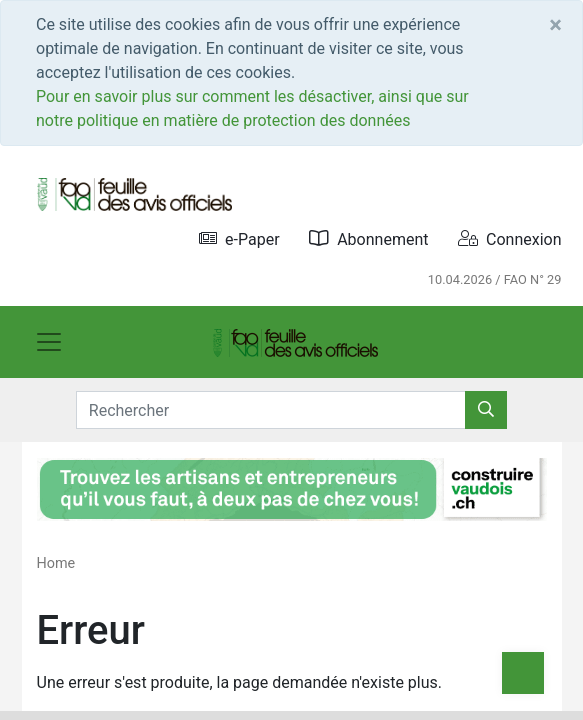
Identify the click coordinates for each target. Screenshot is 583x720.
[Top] (523, 673)
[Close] (555, 25)
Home (56, 563)
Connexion (509, 238)
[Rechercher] (486, 410)
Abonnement (368, 238)
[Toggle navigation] (49, 342)
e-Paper (239, 238)
